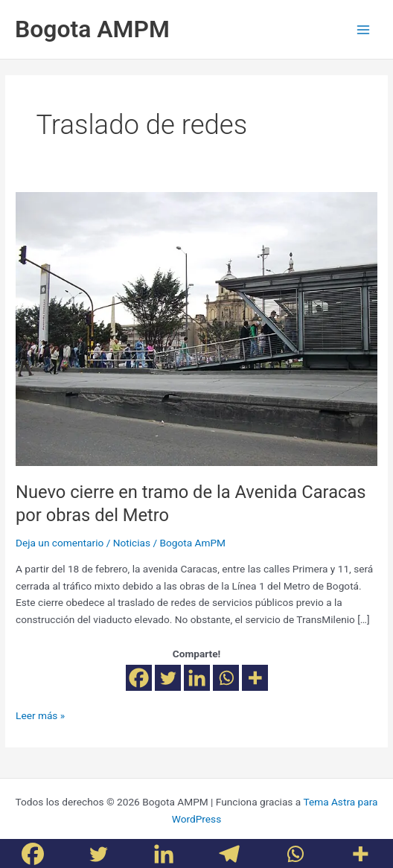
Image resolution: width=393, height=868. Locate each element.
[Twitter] (168, 678)
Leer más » (40, 714)
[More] (255, 678)
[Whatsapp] (226, 678)
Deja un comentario (60, 543)
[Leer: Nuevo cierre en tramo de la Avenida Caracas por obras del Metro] (196, 328)
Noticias (132, 543)
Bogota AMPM (92, 29)
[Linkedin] (197, 678)
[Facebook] (139, 678)
